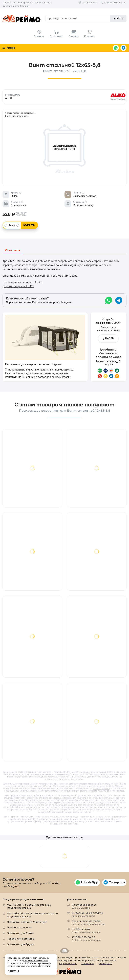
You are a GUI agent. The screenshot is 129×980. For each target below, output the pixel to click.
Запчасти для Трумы (21, 944)
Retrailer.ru (64, 951)
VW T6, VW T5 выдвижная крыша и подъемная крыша (29, 906)
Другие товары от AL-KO (18, 286)
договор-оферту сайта (40, 966)
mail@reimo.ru (90, 3)
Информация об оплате (87, 914)
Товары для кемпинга (21, 939)
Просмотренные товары (64, 837)
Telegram (123, 48)
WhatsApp (116, 48)
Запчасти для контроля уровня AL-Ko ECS (99, 786)
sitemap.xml (105, 963)
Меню (9, 48)
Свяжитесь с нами (14, 276)
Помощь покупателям (88, 922)
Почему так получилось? (17, 116)
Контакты (88, 963)
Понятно (13, 971)
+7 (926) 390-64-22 (115, 3)
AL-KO (112, 777)
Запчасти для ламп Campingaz (27, 922)
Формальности (68, 963)
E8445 (33, 784)
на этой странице (101, 789)
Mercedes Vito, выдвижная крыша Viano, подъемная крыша (33, 915)
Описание (13, 251)
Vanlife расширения (20, 928)
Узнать (108, 339)
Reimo (21, 18)
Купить (29, 225)
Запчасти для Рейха (20, 933)
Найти (118, 18)
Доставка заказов (84, 906)
